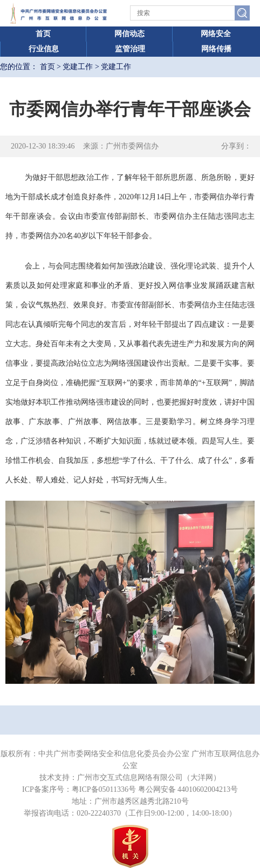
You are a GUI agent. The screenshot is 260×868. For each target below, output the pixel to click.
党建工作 (78, 67)
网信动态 (129, 34)
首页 (43, 34)
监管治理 (130, 49)
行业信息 (44, 49)
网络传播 (216, 49)
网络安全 (216, 34)
